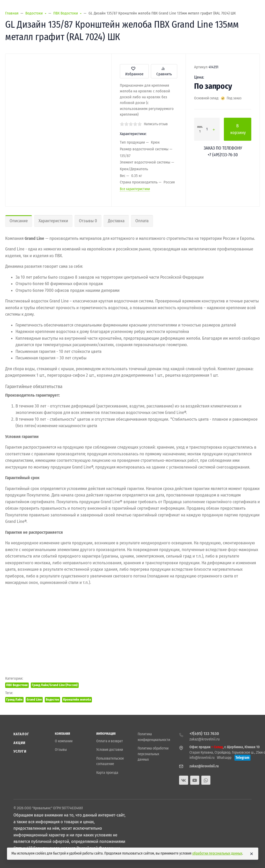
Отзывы (61, 750)
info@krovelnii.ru (202, 758)
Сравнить (164, 71)
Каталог (21, 734)
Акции (20, 743)
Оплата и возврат (110, 741)
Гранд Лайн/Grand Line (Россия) (55, 685)
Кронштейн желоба (77, 699)
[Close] (252, 854)
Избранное (134, 71)
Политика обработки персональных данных (153, 754)
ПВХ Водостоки (17, 685)
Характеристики (53, 221)
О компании (64, 741)
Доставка (116, 221)
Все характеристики (135, 189)
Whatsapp (224, 758)
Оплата (142, 221)
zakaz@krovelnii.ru (205, 739)
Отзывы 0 (88, 221)
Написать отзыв (156, 124)
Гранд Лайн (14, 699)
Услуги (20, 751)
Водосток (52, 699)
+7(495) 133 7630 (204, 734)
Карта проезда (107, 773)
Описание (19, 221)
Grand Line (34, 699)
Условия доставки (110, 750)
